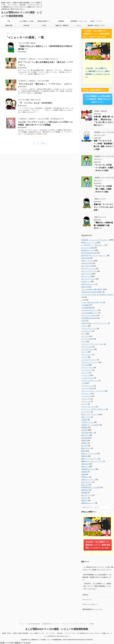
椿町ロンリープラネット (90, 459)
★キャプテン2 (86, 274)
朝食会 (84, 451)
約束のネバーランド (88, 480)
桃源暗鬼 (84, 456)
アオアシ (84, 326)
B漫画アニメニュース (89, 242)
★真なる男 (85, 287)
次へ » (44, 143)
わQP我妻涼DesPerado (89, 318)
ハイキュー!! (86, 375)
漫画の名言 (85, 464)
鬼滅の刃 (84, 500)
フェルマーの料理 (87, 388)
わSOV (84, 321)
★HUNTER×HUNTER (89, 253)
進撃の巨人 (85, 490)
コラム (79, 25)
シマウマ (84, 357)
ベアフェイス (86, 401)
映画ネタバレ (86, 448)
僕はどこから (86, 417)
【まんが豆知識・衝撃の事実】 (92, 289)
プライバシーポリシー (90, 604)
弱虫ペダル (85, 435)
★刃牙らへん (86, 282)
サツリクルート (87, 355)
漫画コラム (85, 467)
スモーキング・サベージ (90, 362)
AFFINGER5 (89, 640)
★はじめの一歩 (87, 266)
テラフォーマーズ (87, 368)
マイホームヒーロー (88, 407)
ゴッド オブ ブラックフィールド (92, 344)
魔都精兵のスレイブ (88, 503)
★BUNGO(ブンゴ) (88, 250)
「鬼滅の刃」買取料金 (61, 25)
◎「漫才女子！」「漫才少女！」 (93, 245)
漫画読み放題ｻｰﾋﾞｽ (44, 21)
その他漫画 (85, 305)
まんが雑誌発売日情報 (33, 624)
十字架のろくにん (87, 422)
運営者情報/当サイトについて (93, 609)
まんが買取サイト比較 (26, 21)
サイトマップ (87, 600)
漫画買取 (61, 21)
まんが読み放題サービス (90, 313)
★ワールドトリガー (88, 279)
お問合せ (85, 595)
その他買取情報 (87, 308)
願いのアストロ (87, 495)
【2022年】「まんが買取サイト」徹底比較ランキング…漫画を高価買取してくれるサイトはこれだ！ (97, 586)
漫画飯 (84, 474)
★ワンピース (86, 276)
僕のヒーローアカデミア (90, 414)
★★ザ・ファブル (96, 21)
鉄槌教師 (84, 493)
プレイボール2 (86, 396)
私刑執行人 (85, 477)
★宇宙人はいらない (88, 284)
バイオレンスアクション (90, 381)
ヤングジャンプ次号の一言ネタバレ (93, 409)
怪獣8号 (84, 440)
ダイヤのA (85, 365)
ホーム (22, 624)
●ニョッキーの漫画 (88, 248)
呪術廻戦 (84, 427)
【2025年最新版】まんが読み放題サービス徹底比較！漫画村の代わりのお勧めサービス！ (98, 99)
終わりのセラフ (87, 482)
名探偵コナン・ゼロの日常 (90, 425)
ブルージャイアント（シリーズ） (93, 391)
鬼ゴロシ (84, 498)
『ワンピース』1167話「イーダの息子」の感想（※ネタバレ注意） (103, 168)
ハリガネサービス (87, 378)
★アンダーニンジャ (88, 269)
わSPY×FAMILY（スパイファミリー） (94, 323)
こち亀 (84, 300)
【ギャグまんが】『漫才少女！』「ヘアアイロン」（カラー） (45, 84)
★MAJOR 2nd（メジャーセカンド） (94, 256)
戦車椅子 (84, 443)
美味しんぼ (85, 485)
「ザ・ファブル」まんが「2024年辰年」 (36, 103)
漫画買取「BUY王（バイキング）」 (96, 26)
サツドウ (84, 352)
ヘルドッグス (86, 399)
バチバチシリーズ (87, 386)
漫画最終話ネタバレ (88, 469)
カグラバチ (85, 336)
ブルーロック (86, 394)
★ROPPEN (85, 258)
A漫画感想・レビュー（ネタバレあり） (79, 22)
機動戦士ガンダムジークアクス (92, 461)
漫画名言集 (9, 25)
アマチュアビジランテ (89, 328)
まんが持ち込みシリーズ (90, 310)
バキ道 (84, 383)
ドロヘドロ (85, 373)
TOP (9, 21)
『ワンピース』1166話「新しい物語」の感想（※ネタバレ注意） (103, 189)
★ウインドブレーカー (89, 271)
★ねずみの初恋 (87, 263)
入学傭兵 (84, 420)
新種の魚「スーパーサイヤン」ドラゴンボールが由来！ (103, 207)
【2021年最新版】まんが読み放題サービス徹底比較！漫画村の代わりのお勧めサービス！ (97, 577)
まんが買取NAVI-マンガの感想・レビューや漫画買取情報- (57, 629)
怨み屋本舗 (85, 438)
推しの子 (84, 446)
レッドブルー (86, 412)
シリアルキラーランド (89, 360)
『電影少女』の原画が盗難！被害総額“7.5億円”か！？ (103, 225)
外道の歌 (26, 25)
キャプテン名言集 (87, 339)
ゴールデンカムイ (87, 349)
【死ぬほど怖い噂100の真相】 (92, 292)
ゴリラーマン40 (87, 347)
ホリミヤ (84, 404)
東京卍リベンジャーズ (89, 454)
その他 (44, 25)
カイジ (84, 334)
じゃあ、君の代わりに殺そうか (92, 302)
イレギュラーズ (87, 331)
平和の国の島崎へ (87, 433)
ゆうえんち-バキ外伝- (89, 315)
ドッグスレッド (87, 370)
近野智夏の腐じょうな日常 (90, 487)
